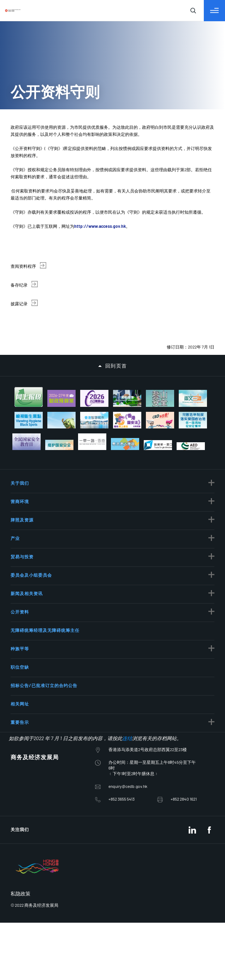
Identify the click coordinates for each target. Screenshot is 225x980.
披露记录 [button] (19, 304)
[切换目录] (214, 11)
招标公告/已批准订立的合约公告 (44, 610)
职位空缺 (20, 592)
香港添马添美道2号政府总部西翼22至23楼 (148, 674)
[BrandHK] (37, 801)
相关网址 (20, 629)
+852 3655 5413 (122, 724)
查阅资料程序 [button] (23, 266)
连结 (127, 663)
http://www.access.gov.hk (100, 226)
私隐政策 (20, 818)
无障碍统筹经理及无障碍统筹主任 (45, 555)
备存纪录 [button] (19, 285)
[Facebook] (209, 755)
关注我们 (20, 754)
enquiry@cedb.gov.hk (128, 711)
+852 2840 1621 (184, 724)
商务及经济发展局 (35, 682)
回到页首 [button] (116, 366)
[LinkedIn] (192, 755)
